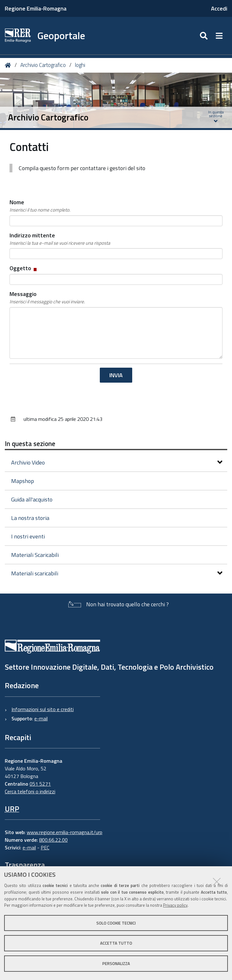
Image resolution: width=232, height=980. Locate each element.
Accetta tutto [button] (116, 943)
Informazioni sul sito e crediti (43, 709)
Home (9, 65)
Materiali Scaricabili (35, 555)
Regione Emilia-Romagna (36, 8)
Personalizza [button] (116, 963)
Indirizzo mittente (60, 239)
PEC (45, 847)
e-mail (41, 718)
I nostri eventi (28, 536)
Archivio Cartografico (43, 65)
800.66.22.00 (53, 840)
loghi (80, 65)
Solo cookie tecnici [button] (116, 923)
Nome (40, 206)
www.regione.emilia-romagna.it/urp (65, 832)
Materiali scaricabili (117, 573)
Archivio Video (117, 462)
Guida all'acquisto (32, 499)
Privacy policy (175, 905)
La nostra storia (30, 518)
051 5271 (40, 784)
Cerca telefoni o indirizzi (30, 791)
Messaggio (47, 298)
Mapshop (23, 481)
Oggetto (24, 268)
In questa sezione (30, 443)
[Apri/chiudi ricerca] (205, 36)
